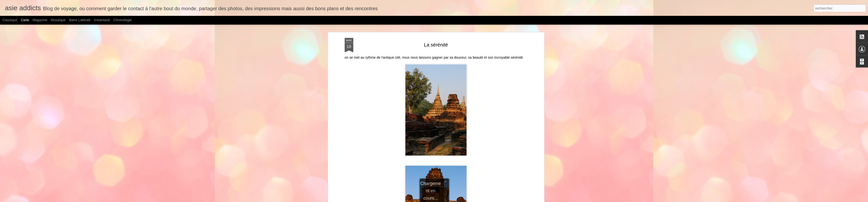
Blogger (475, 199)
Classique (10, 20)
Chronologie (123, 20)
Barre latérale (80, 20)
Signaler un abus (491, 199)
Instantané (102, 20)
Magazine (40, 20)
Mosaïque (58, 20)
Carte (25, 20)
